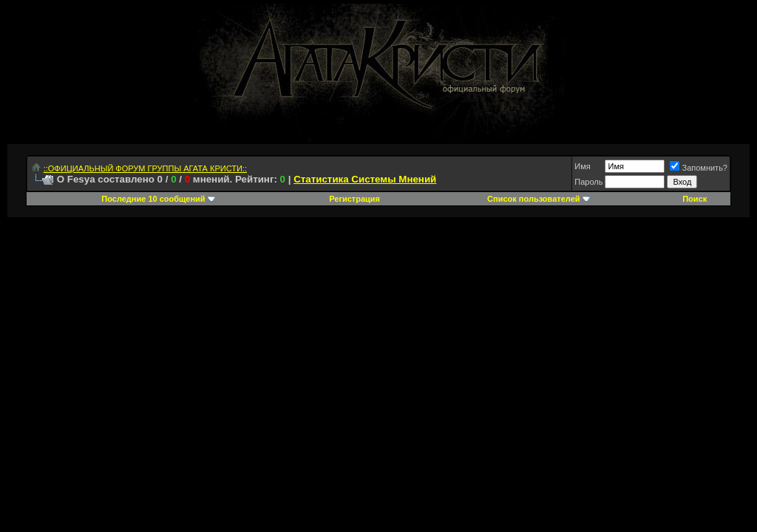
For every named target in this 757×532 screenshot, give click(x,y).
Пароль (588, 182)
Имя (582, 166)
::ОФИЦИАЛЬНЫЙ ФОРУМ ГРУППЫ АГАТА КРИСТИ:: (145, 168)
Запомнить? (699, 168)
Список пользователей (533, 199)
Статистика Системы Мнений (365, 179)
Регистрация (354, 199)
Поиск (695, 199)
